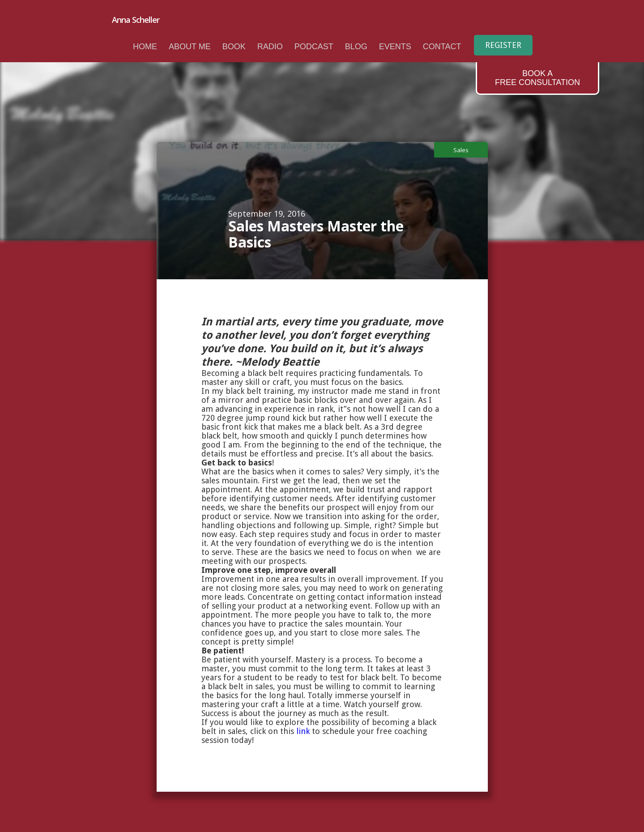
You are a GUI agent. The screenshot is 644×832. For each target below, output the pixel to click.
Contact (442, 47)
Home (145, 47)
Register (503, 45)
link (303, 731)
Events (395, 47)
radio (270, 47)
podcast (314, 47)
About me (190, 47)
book (234, 47)
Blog (356, 47)
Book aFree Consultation (537, 78)
